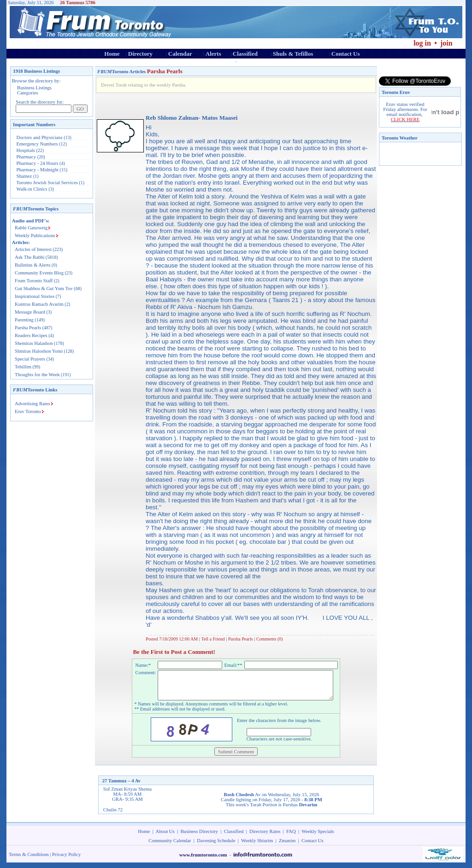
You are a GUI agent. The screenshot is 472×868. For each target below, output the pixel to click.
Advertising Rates (32, 404)
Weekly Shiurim (257, 846)
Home (112, 54)
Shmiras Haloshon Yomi (39, 351)
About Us (165, 837)
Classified (245, 54)
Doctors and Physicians (40, 137)
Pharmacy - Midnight (38, 170)
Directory (140, 54)
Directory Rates (265, 837)
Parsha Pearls (28, 328)
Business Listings (34, 88)
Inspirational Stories (35, 296)
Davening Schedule (216, 846)
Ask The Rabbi (29, 257)
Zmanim (287, 846)
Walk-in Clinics (32, 189)
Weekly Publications (35, 236)
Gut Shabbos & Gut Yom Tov (44, 288)
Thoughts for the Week (37, 375)
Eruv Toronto (28, 411)
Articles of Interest (33, 249)
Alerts (213, 54)
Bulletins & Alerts (33, 265)
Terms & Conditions (29, 860)
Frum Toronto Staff (34, 281)
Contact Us (346, 54)
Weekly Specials (318, 837)
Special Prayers (30, 359)
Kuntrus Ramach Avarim (39, 304)
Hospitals (26, 150)
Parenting (24, 320)
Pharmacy (27, 157)
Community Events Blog (39, 273)
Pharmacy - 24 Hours (38, 163)
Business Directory (199, 837)
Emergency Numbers (37, 144)
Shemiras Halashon (34, 343)
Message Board (30, 312)
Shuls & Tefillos (293, 54)
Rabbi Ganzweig (31, 228)
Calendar (180, 54)
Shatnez (24, 176)
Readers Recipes (31, 335)
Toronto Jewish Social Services (48, 183)
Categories (28, 93)
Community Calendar (170, 846)
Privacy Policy (66, 860)
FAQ (291, 837)
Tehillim (23, 367)
